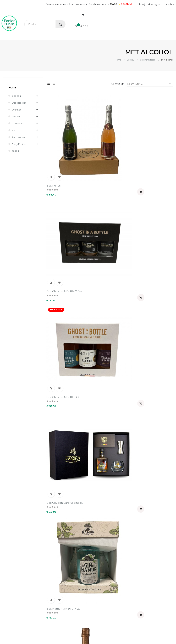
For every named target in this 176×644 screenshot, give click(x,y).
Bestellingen (103, 490)
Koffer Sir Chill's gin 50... (123, 303)
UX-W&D (46, 559)
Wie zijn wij (67, 484)
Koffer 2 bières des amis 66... (59, 245)
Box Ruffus (53, 129)
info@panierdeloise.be (15, 495)
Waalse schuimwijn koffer (59, 418)
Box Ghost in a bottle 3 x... (125, 131)
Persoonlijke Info (105, 484)
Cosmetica (18, 123)
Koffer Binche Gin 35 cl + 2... (125, 245)
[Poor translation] (13, 582)
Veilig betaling (68, 490)
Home (12, 88)
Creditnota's (102, 496)
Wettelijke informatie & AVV (74, 510)
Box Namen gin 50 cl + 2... (93, 188)
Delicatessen (19, 103)
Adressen (101, 502)
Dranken (17, 110)
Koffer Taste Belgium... (61, 358)
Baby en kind (19, 144)
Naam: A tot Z (150, 84)
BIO (14, 130)
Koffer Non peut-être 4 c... (93, 303)
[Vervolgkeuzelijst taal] (169, 4)
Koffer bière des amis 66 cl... (93, 245)
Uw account (108, 474)
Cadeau (16, 96)
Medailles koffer (122, 358)
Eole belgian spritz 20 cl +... (125, 188)
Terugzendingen (70, 502)
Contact (65, 517)
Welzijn (16, 117)
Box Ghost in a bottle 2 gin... (93, 131)
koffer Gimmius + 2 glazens (59, 303)
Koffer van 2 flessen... (93, 358)
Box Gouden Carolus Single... (60, 188)
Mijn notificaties (104, 514)
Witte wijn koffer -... (92, 416)
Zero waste (18, 137)
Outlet (15, 151)
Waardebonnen (104, 508)
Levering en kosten (71, 496)
